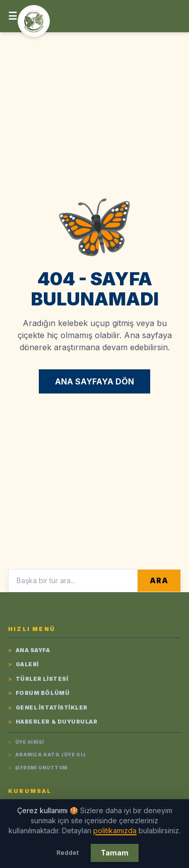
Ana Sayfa (29, 650)
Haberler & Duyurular (53, 722)
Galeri (23, 664)
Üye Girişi (26, 742)
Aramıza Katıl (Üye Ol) (47, 755)
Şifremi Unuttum (38, 768)
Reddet (68, 853)
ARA (159, 580)
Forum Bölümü (39, 693)
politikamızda (115, 831)
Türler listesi (38, 679)
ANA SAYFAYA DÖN (94, 381)
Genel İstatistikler (48, 708)
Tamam (115, 853)
